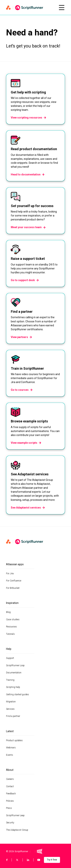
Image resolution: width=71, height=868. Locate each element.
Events (10, 755)
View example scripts (26, 443)
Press (9, 808)
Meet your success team (28, 227)
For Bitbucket (13, 588)
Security (10, 823)
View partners (21, 337)
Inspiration (12, 603)
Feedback (11, 794)
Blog (8, 612)
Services (10, 709)
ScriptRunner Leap (15, 815)
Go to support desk (25, 280)
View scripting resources (28, 118)
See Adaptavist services (28, 508)
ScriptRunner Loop (15, 665)
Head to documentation (28, 174)
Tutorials (10, 634)
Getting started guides (18, 694)
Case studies (13, 619)
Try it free (52, 860)
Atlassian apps (15, 564)
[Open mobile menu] (62, 8)
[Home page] (30, 8)
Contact (10, 786)
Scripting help (13, 687)
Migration (11, 702)
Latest (10, 731)
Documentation (14, 673)
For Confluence (14, 581)
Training (10, 680)
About (10, 770)
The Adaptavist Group (17, 830)
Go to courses (22, 390)
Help (9, 649)
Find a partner (13, 716)
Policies (10, 801)
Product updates (14, 740)
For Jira (10, 574)
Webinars (11, 748)
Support (10, 658)
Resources (11, 627)
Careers (10, 779)
